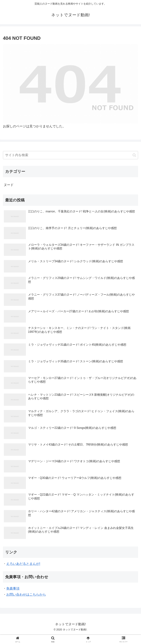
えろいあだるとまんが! (23, 564)
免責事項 (13, 588)
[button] (134, 155)
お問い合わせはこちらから (26, 595)
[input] (70, 155)
